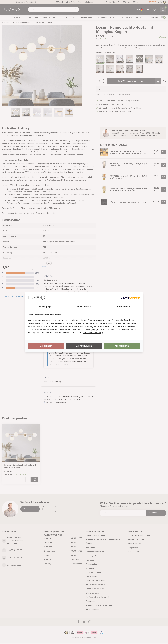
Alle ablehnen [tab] (46, 346)
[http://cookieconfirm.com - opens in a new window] (131, 298)
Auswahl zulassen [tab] (84, 346)
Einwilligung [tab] (44, 307)
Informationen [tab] (123, 307)
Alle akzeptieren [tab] (122, 346)
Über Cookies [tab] (84, 307)
